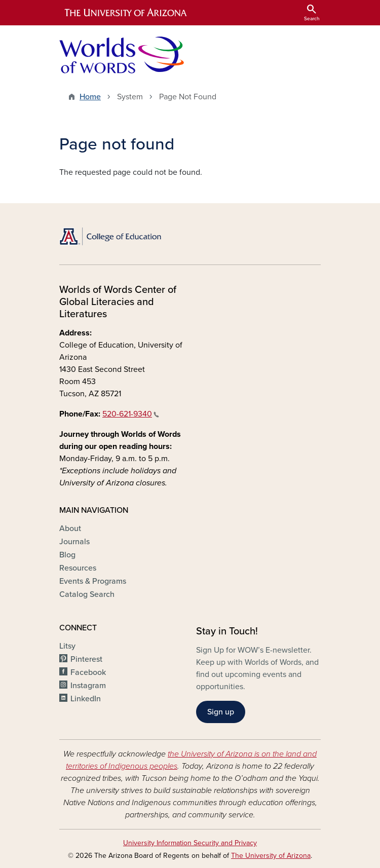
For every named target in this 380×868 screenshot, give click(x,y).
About (70, 529)
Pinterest (86, 659)
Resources (78, 568)
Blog (67, 555)
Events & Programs (93, 581)
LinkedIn (86, 699)
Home (90, 97)
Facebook (88, 672)
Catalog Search (87, 594)
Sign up (221, 712)
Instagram (88, 686)
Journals (74, 542)
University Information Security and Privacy (190, 843)
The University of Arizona (271, 856)
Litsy (67, 646)
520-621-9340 (131, 414)
